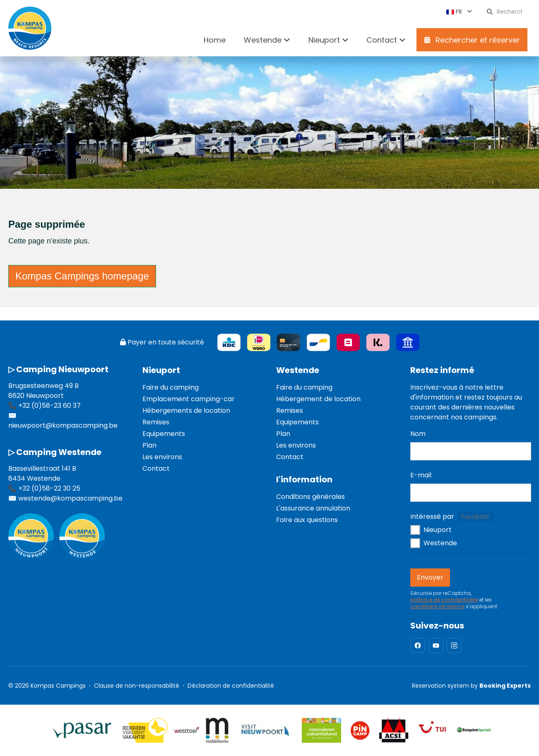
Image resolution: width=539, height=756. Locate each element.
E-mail (421, 475)
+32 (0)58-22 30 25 (49, 488)
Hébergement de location (318, 399)
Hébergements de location (186, 411)
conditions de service (437, 607)
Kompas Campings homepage (82, 276)
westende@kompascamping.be (70, 498)
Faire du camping (171, 387)
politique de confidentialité (444, 600)
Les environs (162, 457)
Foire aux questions (307, 520)
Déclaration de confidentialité (231, 686)
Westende (298, 370)
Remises (156, 422)
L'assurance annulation (313, 508)
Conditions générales (310, 497)
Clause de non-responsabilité (137, 686)
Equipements (164, 434)
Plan (149, 445)
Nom (418, 434)
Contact (156, 468)
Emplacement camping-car (189, 399)
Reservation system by (471, 686)
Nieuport (161, 370)
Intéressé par (432, 516)
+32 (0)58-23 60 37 (49, 406)
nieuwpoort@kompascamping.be (63, 425)
